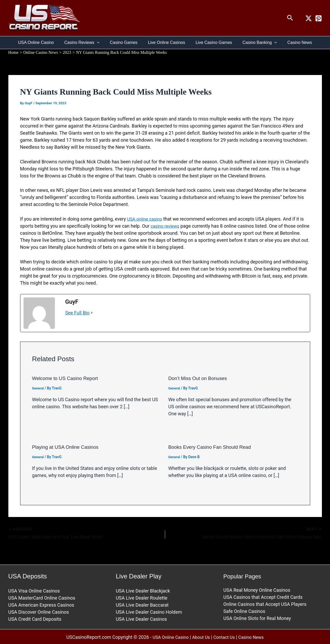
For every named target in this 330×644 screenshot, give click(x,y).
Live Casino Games (212, 42)
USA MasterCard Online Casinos (42, 597)
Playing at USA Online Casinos (68, 447)
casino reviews (166, 226)
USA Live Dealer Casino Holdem (149, 611)
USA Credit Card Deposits (35, 618)
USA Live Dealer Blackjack (143, 590)
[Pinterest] (319, 18)
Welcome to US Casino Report (68, 378)
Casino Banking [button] (256, 43)
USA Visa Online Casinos (34, 590)
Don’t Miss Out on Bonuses (200, 378)
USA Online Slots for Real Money (257, 617)
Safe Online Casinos (244, 610)
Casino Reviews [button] (86, 43)
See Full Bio (77, 312)
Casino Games (126, 42)
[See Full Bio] (92, 312)
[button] (290, 18)
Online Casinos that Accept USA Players (265, 603)
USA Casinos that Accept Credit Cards (263, 596)
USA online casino (146, 219)
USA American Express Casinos (41, 604)
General (38, 388)
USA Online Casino (42, 42)
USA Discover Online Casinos (39, 611)
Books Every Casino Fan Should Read (213, 447)
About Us (201, 636)
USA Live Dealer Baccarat (142, 604)
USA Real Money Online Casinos (257, 589)
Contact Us (225, 636)
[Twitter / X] (309, 18)
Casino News (293, 42)
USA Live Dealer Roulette (141, 597)
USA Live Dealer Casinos (141, 618)
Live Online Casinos (166, 42)
